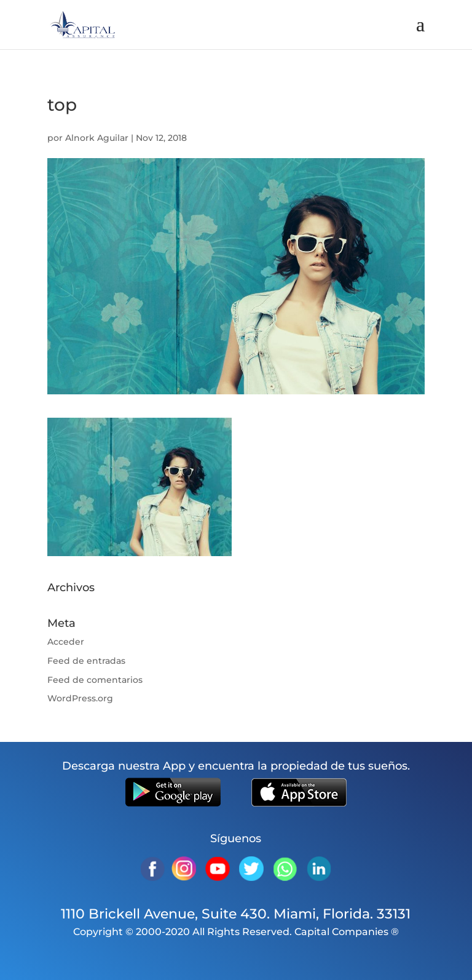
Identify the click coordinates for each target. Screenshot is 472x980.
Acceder (66, 642)
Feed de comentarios (95, 680)
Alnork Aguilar (97, 138)
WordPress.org (80, 698)
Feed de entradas (86, 661)
